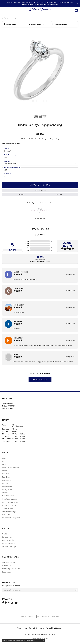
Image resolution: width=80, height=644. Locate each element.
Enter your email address (11, 586)
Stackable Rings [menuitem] (8, 508)
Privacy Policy (22, 628)
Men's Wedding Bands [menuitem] (10, 502)
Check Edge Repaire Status (12, 569)
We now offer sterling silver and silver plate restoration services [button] (48, 3)
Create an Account (9, 562)
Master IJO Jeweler (9, 543)
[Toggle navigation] (3, 10)
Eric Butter (18, 338)
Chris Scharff (19, 288)
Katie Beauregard (21, 272)
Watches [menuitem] (5, 493)
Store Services (7, 537)
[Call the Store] (8, 408)
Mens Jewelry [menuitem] (7, 490)
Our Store (6, 534)
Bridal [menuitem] (4, 458)
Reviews (40, 235)
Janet (16, 354)
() (51, 241)
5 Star (27, 241)
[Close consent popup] (43, 640)
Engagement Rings (10, 18)
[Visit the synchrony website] (45, 617)
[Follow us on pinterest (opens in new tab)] (6, 603)
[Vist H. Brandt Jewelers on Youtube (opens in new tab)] (16, 603)
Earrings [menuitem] (5, 464)
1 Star (27, 250)
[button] (76, 10)
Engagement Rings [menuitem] (9, 505)
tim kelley (18, 321)
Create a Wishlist (8, 540)
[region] (40, 72)
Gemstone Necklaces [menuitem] (10, 499)
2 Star (27, 248)
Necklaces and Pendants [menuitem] (11, 468)
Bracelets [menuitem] (6, 474)
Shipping (21, 195)
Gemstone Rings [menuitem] (8, 496)
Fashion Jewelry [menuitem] (8, 480)
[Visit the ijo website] (31, 617)
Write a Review (40, 380)
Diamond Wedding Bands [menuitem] (11, 518)
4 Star (27, 243)
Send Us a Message (9, 546)
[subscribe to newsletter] (75, 590)
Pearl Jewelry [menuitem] (7, 477)
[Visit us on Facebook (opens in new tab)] (3, 603)
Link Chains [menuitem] (6, 515)
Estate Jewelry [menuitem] (7, 486)
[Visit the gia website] (24, 617)
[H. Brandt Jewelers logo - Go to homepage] (40, 10)
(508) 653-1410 (40, 117)
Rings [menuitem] (4, 461)
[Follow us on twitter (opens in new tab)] (12, 603)
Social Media (7, 572)
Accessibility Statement (55, 628)
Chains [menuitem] (5, 471)
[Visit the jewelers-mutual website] (55, 617)
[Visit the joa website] (38, 617)
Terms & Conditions (36, 628)
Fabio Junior (19, 305)
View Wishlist (7, 566)
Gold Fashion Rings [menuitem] (9, 512)
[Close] (77, 3)
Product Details (40, 229)
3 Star (27, 246)
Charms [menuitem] (5, 483)
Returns (59, 195)
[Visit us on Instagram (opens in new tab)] (9, 603)
